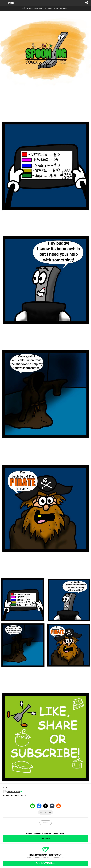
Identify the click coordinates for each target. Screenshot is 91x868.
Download (45, 839)
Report (45, 823)
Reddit (59, 806)
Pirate (11, 3)
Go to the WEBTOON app (45, 863)
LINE (33, 806)
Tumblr (52, 806)
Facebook (39, 806)
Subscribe (47, 812)
